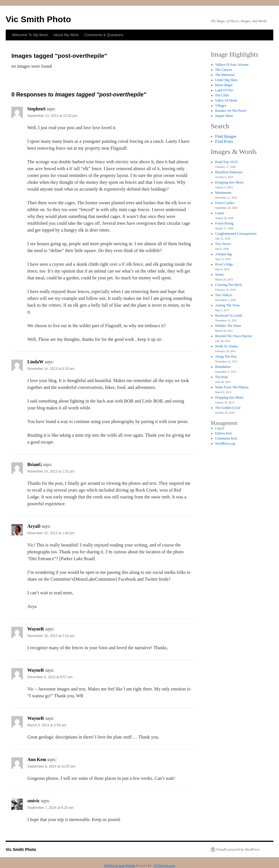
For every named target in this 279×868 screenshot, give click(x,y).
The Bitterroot (225, 75)
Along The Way (226, 356)
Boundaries (223, 367)
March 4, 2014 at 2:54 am (47, 725)
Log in (220, 428)
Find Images (226, 136)
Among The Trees (227, 305)
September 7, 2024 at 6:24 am (50, 808)
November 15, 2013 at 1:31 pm (51, 471)
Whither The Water (228, 326)
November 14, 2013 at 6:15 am (51, 369)
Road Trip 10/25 (226, 162)
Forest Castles (225, 203)
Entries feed (223, 433)
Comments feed (226, 438)
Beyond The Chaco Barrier (234, 336)
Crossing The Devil (229, 285)
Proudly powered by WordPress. (238, 850)
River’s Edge (224, 264)
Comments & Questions (104, 35)
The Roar (222, 377)
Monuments (223, 193)
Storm (219, 275)
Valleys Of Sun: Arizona (232, 65)
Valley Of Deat (225, 100)
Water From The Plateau (232, 387)
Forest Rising (224, 223)
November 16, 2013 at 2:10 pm (51, 636)
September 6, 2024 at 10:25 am (51, 766)
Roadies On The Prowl (231, 111)
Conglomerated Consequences (236, 234)
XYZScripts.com (164, 865)
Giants (220, 213)
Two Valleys (224, 295)
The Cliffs (222, 95)
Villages (221, 106)
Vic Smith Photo (38, 19)
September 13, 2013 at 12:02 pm (52, 116)
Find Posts (224, 141)
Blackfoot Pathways (229, 172)
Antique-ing (223, 254)
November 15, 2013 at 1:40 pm (51, 533)
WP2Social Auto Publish (119, 865)
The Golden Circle (228, 408)
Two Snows (223, 244)
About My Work (66, 35)
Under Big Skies (226, 80)
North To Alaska (226, 346)
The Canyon (224, 70)
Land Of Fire (224, 90)
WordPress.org (225, 444)
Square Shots (224, 116)
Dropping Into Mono (229, 182)
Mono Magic (224, 85)
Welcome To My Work (30, 35)
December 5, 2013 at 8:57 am (50, 677)
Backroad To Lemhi (229, 316)
